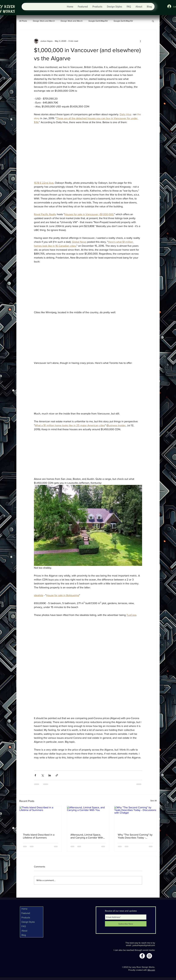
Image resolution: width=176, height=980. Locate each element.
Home (24, 909)
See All (154, 801)
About (24, 931)
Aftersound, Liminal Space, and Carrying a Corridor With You (87, 836)
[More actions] (140, 41)
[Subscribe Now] (126, 924)
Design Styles (28, 922)
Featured (26, 913)
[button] (153, 21)
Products (26, 917)
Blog (24, 935)
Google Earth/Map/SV (98, 21)
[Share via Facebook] (35, 775)
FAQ (24, 926)
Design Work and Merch (44, 21)
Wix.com (151, 970)
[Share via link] (57, 775)
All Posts (23, 21)
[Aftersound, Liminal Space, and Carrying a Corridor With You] (88, 818)
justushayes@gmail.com (144, 945)
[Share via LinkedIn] (50, 775)
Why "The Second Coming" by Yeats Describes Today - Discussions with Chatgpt (135, 836)
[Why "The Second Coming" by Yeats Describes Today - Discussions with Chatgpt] (135, 818)
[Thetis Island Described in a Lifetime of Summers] (41, 818)
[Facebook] (142, 956)
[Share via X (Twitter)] (42, 775)
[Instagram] (149, 956)
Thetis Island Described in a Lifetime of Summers (39, 836)
